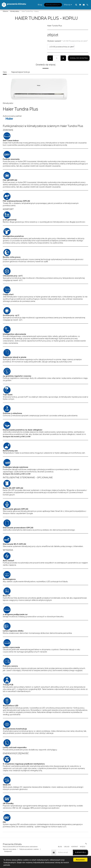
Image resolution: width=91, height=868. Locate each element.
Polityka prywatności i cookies (29, 849)
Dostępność (8, 851)
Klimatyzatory (15, 11)
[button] (76, 5)
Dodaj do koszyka (79, 58)
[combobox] (61, 47)
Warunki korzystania (10, 849)
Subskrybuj (81, 852)
